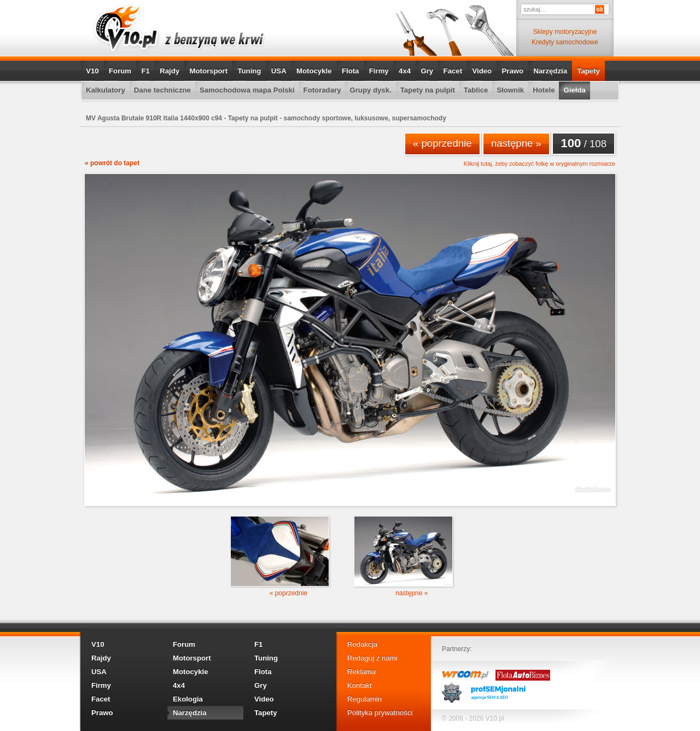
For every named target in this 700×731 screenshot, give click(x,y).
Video (482, 71)
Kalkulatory (106, 90)
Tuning (249, 71)
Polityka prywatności (380, 713)
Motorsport (209, 71)
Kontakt (360, 685)
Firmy (379, 71)
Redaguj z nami (372, 658)
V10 (92, 71)
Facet (453, 71)
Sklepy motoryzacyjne (565, 32)
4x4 (405, 71)
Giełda (574, 90)
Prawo (512, 71)
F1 (145, 71)
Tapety (588, 71)
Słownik (510, 90)
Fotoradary (322, 90)
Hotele (544, 90)
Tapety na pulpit (428, 90)
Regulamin (364, 699)
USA (279, 71)
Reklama (361, 672)
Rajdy (170, 71)
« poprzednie (442, 143)
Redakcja (362, 644)
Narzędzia (550, 71)
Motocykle (314, 71)
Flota (351, 71)
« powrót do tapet (112, 163)
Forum (120, 71)
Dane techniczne (162, 90)
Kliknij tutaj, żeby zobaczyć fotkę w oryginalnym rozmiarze (539, 164)
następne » (516, 143)
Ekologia (188, 699)
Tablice (476, 90)
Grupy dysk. (370, 90)
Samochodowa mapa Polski (247, 90)
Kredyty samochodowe (565, 42)
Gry (427, 71)
